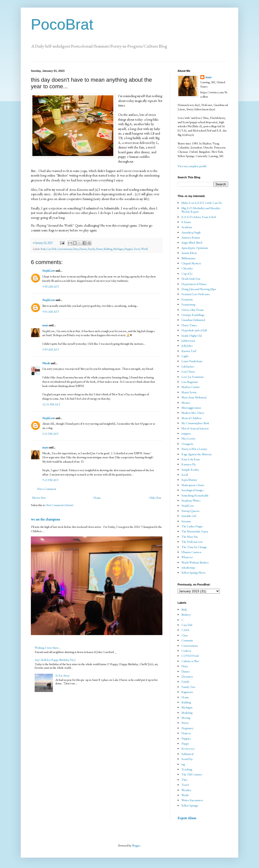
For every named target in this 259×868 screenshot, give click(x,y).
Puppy (185, 744)
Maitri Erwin (189, 392)
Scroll (185, 475)
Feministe (187, 299)
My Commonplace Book (195, 423)
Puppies (129, 249)
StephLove (49, 271)
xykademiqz (188, 568)
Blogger (136, 845)
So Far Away (62, 676)
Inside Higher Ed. (192, 336)
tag (183, 764)
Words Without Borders (195, 562)
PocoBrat (62, 24)
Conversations (64, 249)
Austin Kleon (189, 253)
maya (46, 325)
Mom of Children (191, 418)
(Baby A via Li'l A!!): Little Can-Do (202, 203)
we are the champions (45, 519)
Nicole (46, 363)
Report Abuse (187, 818)
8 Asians (186, 222)
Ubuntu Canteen (191, 552)
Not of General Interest (195, 428)
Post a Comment (47, 489)
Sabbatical (187, 754)
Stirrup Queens (190, 511)
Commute (187, 640)
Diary (76, 249)
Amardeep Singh (191, 232)
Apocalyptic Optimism (195, 248)
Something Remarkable (195, 495)
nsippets (186, 433)
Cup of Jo (187, 274)
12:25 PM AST (51, 404)
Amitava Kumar (191, 237)
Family (92, 249)
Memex (186, 403)
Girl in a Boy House (193, 310)
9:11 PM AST (51, 480)
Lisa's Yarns (188, 372)
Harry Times (189, 325)
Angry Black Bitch (192, 243)
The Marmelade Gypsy (195, 531)
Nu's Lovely (188, 439)
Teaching (187, 769)
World (144, 249)
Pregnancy (187, 728)
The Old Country (192, 774)
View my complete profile (192, 166)
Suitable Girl (189, 516)
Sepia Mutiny (189, 480)
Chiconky (187, 268)
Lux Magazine (190, 382)
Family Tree (188, 687)
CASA (185, 630)
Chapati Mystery (191, 263)
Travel (137, 249)
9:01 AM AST (51, 312)
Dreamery (187, 677)
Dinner (83, 249)
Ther (184, 780)
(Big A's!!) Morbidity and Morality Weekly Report (201, 210)
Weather (186, 790)
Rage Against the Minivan (196, 454)
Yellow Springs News (193, 573)
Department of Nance (194, 284)
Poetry (185, 723)
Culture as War (190, 661)
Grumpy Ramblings (193, 315)
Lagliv (185, 356)
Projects (186, 733)
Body (43, 249)
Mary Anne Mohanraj (194, 397)
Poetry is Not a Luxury (194, 449)
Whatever (187, 557)
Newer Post (39, 498)
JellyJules (187, 346)
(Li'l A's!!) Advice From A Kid (199, 217)
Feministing (188, 305)
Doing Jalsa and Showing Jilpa (199, 289)
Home (99, 249)
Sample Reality (190, 470)
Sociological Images (192, 490)
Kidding (108, 249)
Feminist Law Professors (196, 294)
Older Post (155, 498)
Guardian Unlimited (193, 320)
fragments (187, 692)
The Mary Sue (190, 537)
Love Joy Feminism (192, 377)
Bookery (186, 615)
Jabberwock (188, 341)
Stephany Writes (191, 501)
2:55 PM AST (51, 434)
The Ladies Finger (192, 526)
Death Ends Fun (191, 279)
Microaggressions (191, 408)
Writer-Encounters (192, 800)
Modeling (187, 713)
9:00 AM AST (51, 287)
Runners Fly (189, 464)
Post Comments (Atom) (60, 505)
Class (185, 635)
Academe (187, 227)
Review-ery (188, 749)
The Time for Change (194, 547)
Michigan (118, 249)
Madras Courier (191, 387)
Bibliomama (188, 258)
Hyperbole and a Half (194, 330)
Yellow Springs (190, 806)
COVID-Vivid (190, 656)
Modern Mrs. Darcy (193, 413)
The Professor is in (192, 542)
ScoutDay (187, 759)
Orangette (187, 444)
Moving (186, 718)
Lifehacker (188, 366)
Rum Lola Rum (191, 459)
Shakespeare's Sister (193, 485)
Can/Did (51, 249)
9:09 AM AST (51, 350)
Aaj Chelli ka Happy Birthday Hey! (55, 660)
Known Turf (189, 351)
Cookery (186, 651)
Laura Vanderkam (192, 361)
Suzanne (186, 521)
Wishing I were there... (48, 648)
